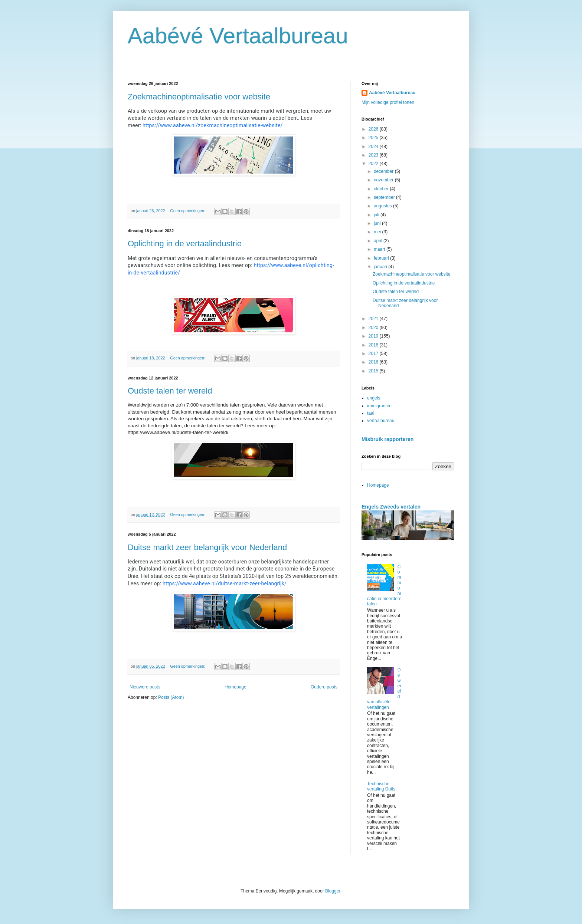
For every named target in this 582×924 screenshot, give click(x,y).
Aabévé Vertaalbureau (238, 36)
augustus (383, 206)
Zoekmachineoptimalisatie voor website (199, 97)
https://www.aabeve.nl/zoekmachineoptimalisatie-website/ (213, 125)
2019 (374, 336)
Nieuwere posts (145, 687)
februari (382, 258)
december (384, 171)
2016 (374, 362)
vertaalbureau (381, 421)
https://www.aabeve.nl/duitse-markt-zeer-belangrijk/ (225, 583)
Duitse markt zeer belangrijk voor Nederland (207, 547)
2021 (374, 319)
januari (381, 267)
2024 (374, 147)
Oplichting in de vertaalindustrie (185, 244)
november (384, 180)
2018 (374, 345)
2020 (374, 328)
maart (380, 249)
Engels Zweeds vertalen (391, 507)
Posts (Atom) (171, 697)
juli (377, 215)
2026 (374, 129)
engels (374, 398)
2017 (374, 354)
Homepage (236, 687)
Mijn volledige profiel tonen (388, 102)
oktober (382, 189)
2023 (374, 155)
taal (371, 413)
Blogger (333, 891)
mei (378, 232)
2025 (374, 138)
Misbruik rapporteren (388, 439)
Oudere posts (324, 687)
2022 (374, 164)
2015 (374, 371)
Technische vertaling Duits (381, 786)
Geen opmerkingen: (188, 211)
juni (378, 223)
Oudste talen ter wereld (170, 391)
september (385, 197)
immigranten (379, 406)
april (379, 241)
